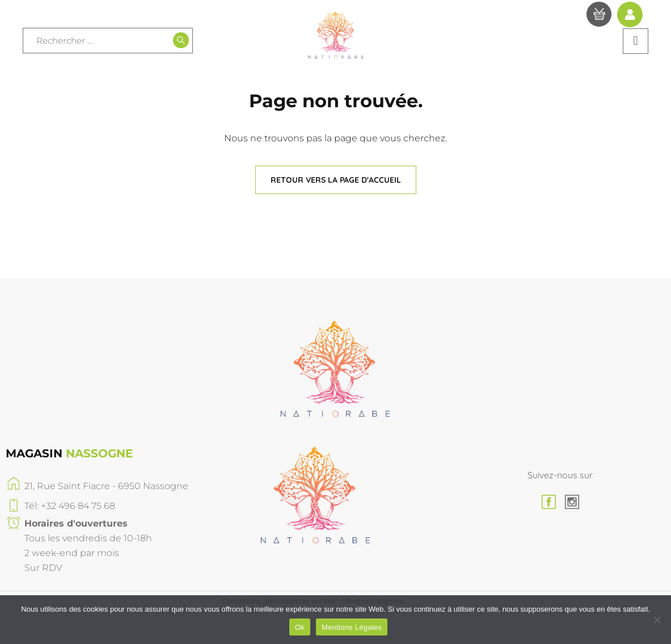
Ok (300, 627)
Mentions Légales (352, 627)
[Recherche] (181, 40)
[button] (636, 41)
